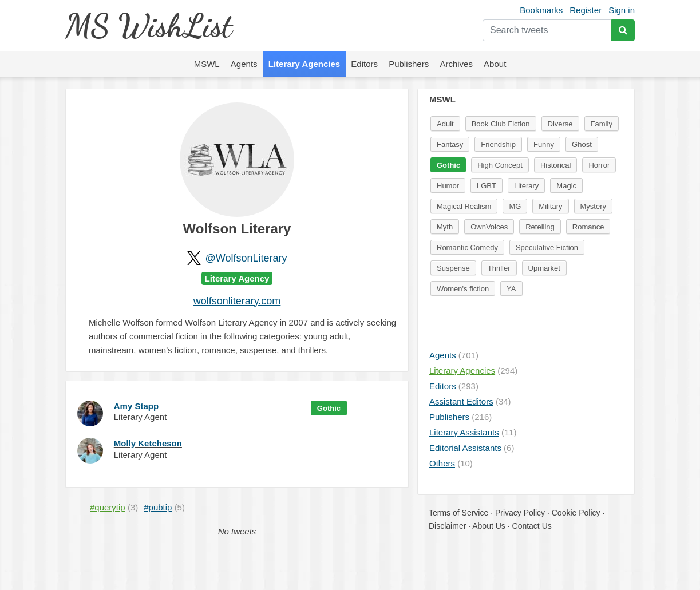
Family (602, 124)
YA (511, 289)
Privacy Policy (520, 513)
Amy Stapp (136, 406)
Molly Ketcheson (148, 443)
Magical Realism (464, 206)
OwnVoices (489, 227)
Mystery (594, 206)
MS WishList (149, 25)
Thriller (499, 268)
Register (586, 10)
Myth (445, 227)
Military (550, 206)
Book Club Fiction (501, 124)
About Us (489, 526)
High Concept (500, 165)
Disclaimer (447, 526)
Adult (445, 124)
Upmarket (544, 268)
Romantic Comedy (467, 248)
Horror (599, 165)
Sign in (622, 10)
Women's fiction (463, 289)
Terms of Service (458, 513)
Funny (544, 144)
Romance (588, 227)
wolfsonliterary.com (237, 301)
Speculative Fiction (547, 248)
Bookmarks (541, 10)
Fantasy (450, 144)
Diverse (560, 124)
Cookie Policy (576, 513)
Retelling (540, 227)
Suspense (453, 268)
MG (515, 206)
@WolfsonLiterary (246, 258)
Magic (566, 186)
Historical (555, 165)
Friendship (498, 144)
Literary (526, 186)
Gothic (329, 408)
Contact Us (532, 526)
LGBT (487, 186)
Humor (448, 186)
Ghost (582, 144)
